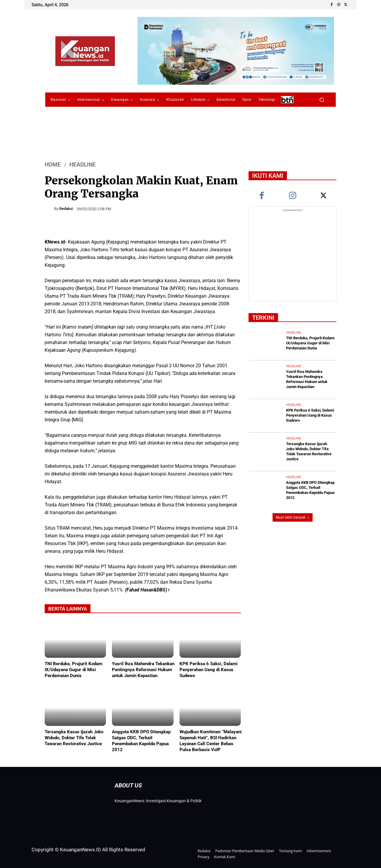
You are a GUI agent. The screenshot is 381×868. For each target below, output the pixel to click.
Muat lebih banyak (293, 517)
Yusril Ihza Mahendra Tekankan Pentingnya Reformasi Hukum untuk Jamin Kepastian (143, 670)
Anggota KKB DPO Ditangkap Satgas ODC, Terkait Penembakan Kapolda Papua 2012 (141, 741)
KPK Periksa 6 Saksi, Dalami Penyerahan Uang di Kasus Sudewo (209, 670)
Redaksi (66, 209)
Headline (83, 165)
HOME (53, 165)
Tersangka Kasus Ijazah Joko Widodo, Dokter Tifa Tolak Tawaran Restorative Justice (74, 738)
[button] (322, 100)
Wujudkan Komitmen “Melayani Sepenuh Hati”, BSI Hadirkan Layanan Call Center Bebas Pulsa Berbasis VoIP (211, 741)
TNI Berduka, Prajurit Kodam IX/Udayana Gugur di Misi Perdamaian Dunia (74, 670)
